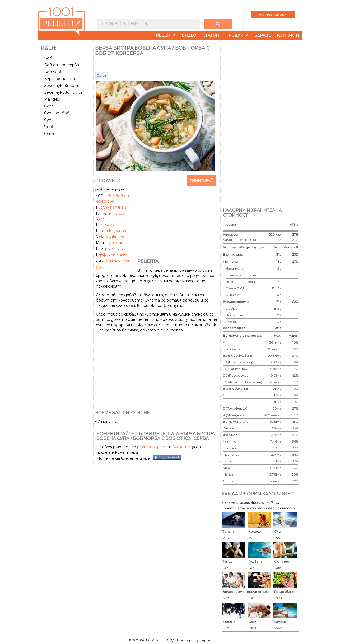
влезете (181, 447)
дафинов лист (113, 255)
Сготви (102, 76)
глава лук (108, 225)
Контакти (288, 35)
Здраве (263, 35)
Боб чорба (54, 72)
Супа (49, 106)
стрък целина (112, 231)
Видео (189, 35)
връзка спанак (112, 207)
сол (99, 267)
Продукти (237, 35)
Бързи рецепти (60, 79)
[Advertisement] (66, 220)
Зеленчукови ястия (64, 92)
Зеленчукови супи (62, 86)
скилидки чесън (114, 237)
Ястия (51, 134)
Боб (48, 58)
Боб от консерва (62, 65)
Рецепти (166, 35)
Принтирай (202, 180)
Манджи (52, 99)
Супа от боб (57, 113)
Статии (211, 35)
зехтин (116, 243)
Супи (49, 120)
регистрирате (153, 447)
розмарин (114, 249)
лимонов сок (118, 261)
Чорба (50, 127)
